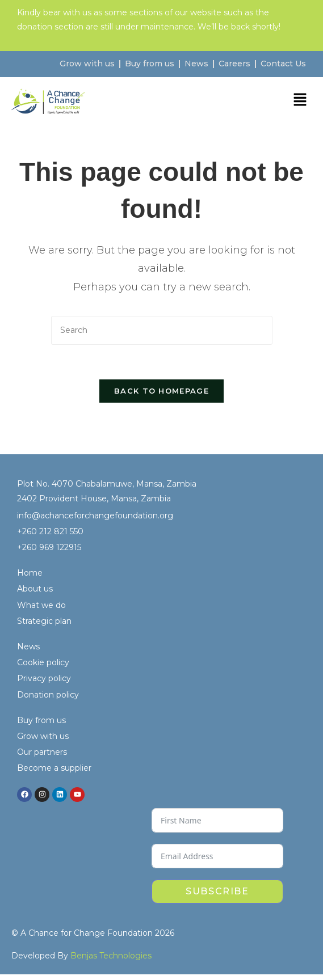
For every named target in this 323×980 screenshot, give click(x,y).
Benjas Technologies (111, 956)
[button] (300, 101)
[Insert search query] (162, 330)
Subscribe (217, 891)
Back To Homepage (161, 391)
